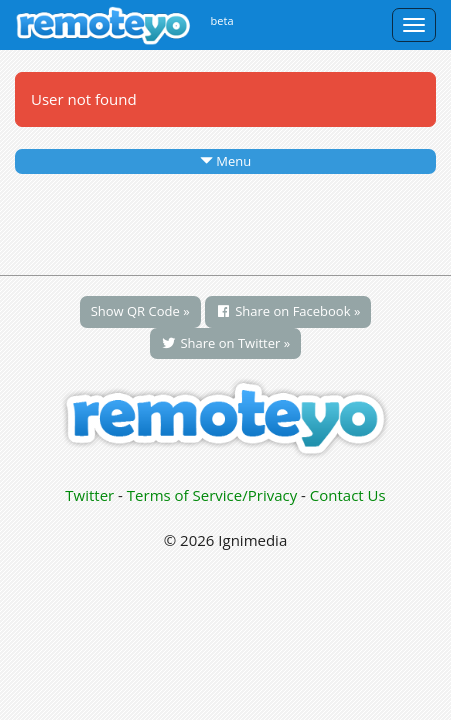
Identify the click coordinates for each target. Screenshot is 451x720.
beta (222, 20)
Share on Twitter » (225, 343)
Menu (225, 161)
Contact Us (348, 495)
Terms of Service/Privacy (212, 495)
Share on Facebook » (288, 311)
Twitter (89, 495)
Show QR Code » (140, 311)
